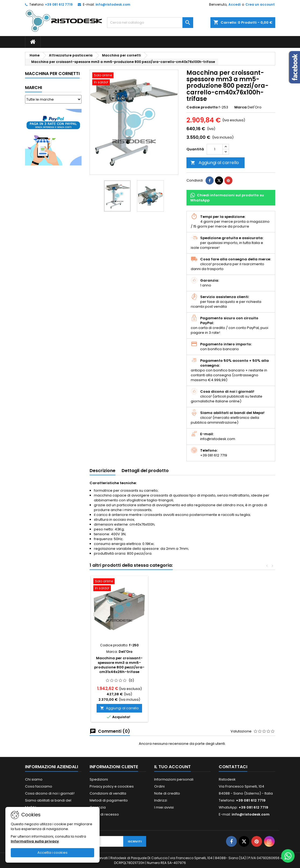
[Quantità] (215, 149)
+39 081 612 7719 (59, 4)
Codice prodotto (202, 107)
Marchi (33, 88)
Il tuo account (172, 767)
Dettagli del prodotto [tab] (145, 471)
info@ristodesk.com (113, 4)
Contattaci (233, 767)
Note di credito (167, 793)
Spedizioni (99, 779)
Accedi (234, 4)
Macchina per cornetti (52, 74)
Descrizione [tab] (103, 471)
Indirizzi (161, 800)
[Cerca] (150, 23)
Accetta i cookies (52, 853)
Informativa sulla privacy (35, 841)
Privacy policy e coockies (112, 786)
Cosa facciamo (39, 786)
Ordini (159, 786)
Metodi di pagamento (109, 800)
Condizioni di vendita (108, 793)
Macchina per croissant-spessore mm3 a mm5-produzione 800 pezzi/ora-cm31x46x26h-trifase (119, 665)
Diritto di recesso (104, 814)
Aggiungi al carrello (215, 163)
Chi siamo (34, 779)
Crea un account (260, 4)
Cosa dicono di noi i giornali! (50, 793)
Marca (241, 107)
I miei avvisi (164, 807)
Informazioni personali (174, 779)
